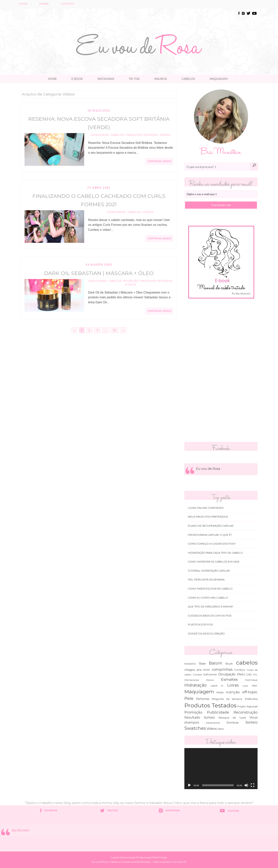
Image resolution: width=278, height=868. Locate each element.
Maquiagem (219, 79)
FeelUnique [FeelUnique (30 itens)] (251, 680)
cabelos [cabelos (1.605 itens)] (247, 663)
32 (114, 330)
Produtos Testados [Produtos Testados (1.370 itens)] (210, 705)
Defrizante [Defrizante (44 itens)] (210, 674)
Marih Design (160, 857)
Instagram (106, 79)
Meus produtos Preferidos (208, 517)
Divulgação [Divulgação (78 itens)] (227, 674)
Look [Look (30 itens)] (245, 686)
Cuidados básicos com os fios (210, 616)
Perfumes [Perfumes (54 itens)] (203, 699)
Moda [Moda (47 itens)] (220, 692)
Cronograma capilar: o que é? (210, 535)
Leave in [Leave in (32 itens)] (217, 686)
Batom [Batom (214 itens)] (216, 663)
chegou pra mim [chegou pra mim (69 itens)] (197, 670)
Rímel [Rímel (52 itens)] (254, 718)
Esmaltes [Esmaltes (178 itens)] (229, 679)
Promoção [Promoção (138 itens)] (193, 712)
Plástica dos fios (200, 625)
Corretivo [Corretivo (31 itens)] (240, 670)
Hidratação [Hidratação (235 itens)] (195, 685)
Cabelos (188, 79)
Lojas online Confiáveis (206, 508)
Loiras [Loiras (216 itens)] (233, 685)
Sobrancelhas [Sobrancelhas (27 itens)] (213, 723)
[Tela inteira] (253, 785)
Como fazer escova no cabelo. (210, 589)
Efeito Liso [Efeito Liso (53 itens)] (245, 674)
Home (23, 4)
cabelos (117, 135)
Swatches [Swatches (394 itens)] (195, 728)
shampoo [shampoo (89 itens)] (192, 722)
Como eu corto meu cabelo (208, 598)
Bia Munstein (21, 830)
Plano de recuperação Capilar (211, 526)
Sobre (44, 4)
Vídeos (165, 135)
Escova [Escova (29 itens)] (210, 680)
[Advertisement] (139, 20)
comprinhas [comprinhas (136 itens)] (222, 669)
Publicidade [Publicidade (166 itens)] (218, 712)
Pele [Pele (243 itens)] (189, 698)
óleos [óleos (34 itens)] (221, 729)
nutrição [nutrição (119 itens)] (233, 692)
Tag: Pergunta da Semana (206, 580)
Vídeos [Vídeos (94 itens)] (212, 729)
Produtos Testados (142, 135)
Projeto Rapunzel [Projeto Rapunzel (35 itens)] (247, 706)
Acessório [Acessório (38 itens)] (190, 664)
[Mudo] (246, 785)
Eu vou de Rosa (208, 469)
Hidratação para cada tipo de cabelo (215, 553)
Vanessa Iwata (127, 857)
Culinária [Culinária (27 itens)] (197, 675)
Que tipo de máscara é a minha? (211, 607)
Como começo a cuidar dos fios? (212, 544)
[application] (221, 769)
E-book (77, 79)
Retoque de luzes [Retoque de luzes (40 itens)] (232, 718)
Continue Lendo (159, 161)
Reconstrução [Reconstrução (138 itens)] (246, 712)
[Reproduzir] (189, 785)
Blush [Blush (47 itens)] (229, 664)
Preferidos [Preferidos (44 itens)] (251, 699)
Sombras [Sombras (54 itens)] (233, 723)
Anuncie (161, 79)
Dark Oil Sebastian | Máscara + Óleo (99, 273)
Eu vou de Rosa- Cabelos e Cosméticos (113, 862)
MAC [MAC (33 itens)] (255, 686)
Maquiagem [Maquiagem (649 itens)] (199, 692)
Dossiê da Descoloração (206, 634)
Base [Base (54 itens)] (202, 664)
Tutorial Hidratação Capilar (209, 571)
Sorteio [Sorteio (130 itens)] (251, 722)
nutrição (131, 281)
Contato (67, 4)
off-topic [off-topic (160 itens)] (250, 692)
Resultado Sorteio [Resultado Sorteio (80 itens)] (200, 717)
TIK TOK (134, 79)
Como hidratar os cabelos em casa (214, 562)
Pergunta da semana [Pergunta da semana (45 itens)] (227, 699)
